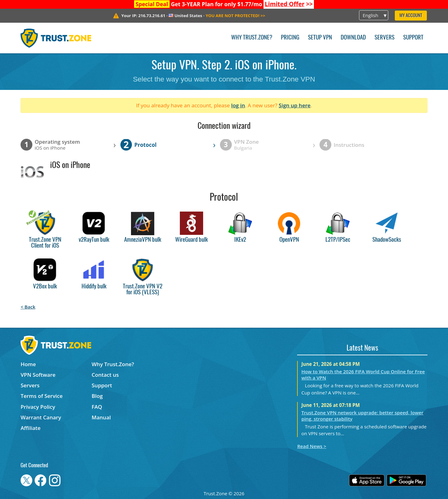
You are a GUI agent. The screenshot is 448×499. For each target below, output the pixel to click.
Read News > (312, 446)
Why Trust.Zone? (252, 38)
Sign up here (295, 105)
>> (289, 4)
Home (28, 364)
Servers (385, 38)
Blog (97, 396)
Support (413, 38)
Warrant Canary (41, 417)
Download (353, 38)
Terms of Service (42, 396)
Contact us (105, 375)
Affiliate (30, 428)
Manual (101, 417)
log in (238, 105)
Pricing (290, 38)
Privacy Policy (38, 407)
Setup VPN (320, 38)
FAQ (97, 407)
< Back (28, 307)
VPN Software (38, 375)
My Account (411, 16)
